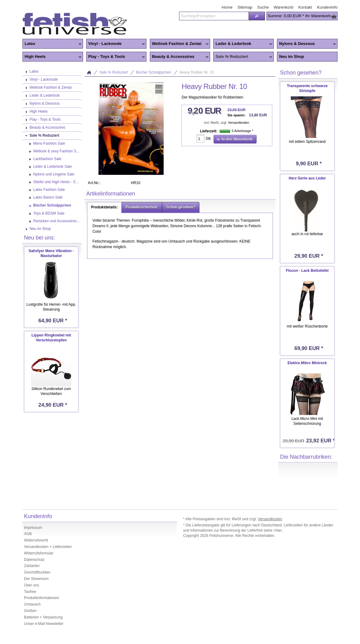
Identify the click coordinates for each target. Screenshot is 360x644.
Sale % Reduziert (243, 57)
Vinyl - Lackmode (116, 44)
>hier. (279, 530)
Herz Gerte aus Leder (307, 178)
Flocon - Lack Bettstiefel (307, 271)
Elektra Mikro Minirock (307, 363)
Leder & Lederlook (243, 44)
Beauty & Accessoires (179, 57)
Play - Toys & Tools (116, 57)
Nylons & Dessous (306, 44)
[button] (257, 16)
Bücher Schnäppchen (154, 72)
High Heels (52, 57)
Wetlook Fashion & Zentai (179, 44)
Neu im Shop (292, 56)
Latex (52, 44)
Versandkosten (239, 123)
